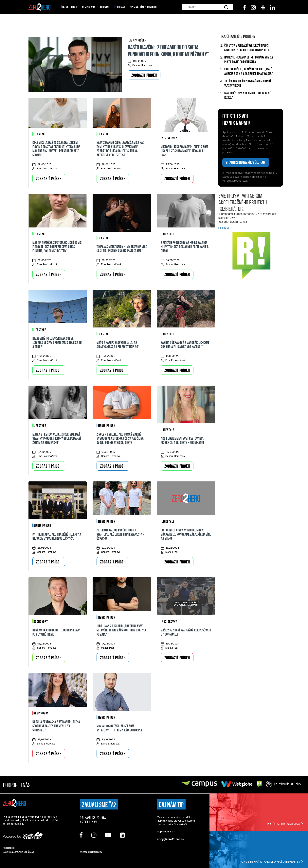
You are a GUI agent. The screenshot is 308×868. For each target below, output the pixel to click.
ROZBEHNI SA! (224, 228)
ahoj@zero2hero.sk (171, 839)
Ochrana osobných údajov (91, 852)
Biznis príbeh (70, 7)
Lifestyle (106, 7)
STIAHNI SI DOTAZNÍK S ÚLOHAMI (246, 162)
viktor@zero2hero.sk (235, 180)
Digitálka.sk (29, 852)
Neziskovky (89, 7)
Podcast (120, 7)
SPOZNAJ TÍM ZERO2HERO (144, 7)
